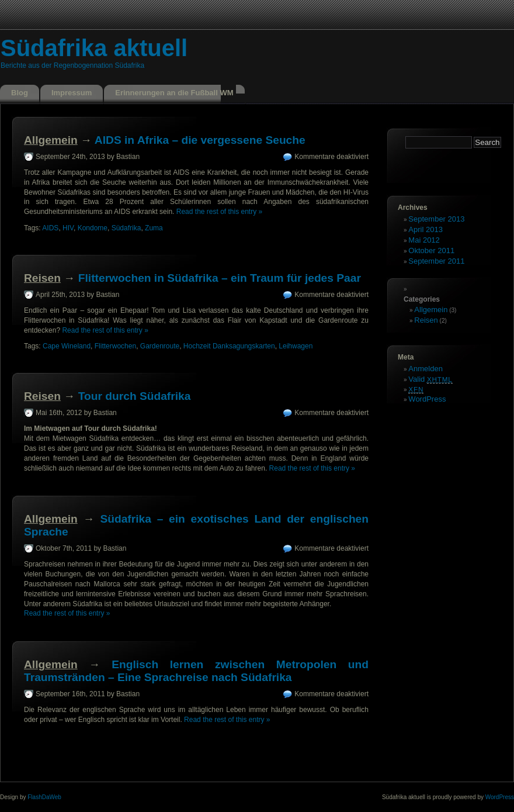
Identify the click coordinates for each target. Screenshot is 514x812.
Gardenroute (160, 346)
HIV (68, 228)
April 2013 (426, 229)
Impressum (72, 93)
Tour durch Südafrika (135, 396)
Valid (430, 379)
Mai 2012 (424, 240)
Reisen (42, 278)
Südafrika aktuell (94, 48)
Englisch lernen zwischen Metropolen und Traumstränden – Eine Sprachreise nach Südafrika (196, 671)
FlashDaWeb (44, 797)
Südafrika (126, 228)
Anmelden (426, 369)
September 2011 (436, 261)
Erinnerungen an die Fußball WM (174, 93)
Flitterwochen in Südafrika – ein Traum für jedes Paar (220, 278)
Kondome (93, 228)
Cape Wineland (67, 346)
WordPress (427, 399)
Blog (20, 93)
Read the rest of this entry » (219, 212)
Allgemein (51, 140)
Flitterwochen (115, 346)
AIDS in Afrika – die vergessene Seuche (200, 140)
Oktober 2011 (431, 250)
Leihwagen (296, 346)
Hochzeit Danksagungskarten (229, 346)
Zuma (154, 228)
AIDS (50, 228)
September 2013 (436, 219)
